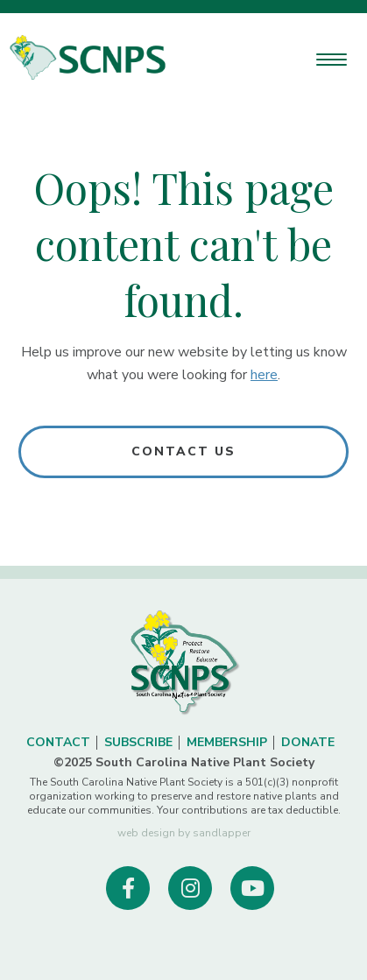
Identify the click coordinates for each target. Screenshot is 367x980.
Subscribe (138, 742)
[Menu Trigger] (332, 59)
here (264, 375)
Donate (308, 742)
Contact (58, 742)
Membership (227, 742)
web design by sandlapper (184, 833)
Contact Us (184, 451)
